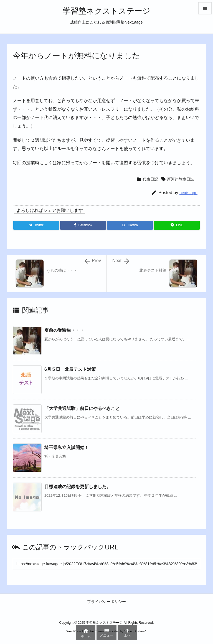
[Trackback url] (106, 564)
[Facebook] (83, 225)
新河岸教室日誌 (181, 179)
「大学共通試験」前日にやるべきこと (82, 408)
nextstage (188, 193)
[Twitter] (36, 225)
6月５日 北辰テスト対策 (70, 369)
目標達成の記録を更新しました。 (78, 487)
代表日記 (150, 179)
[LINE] (177, 225)
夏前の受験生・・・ (64, 330)
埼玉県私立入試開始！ (67, 447)
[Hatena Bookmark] (130, 225)
